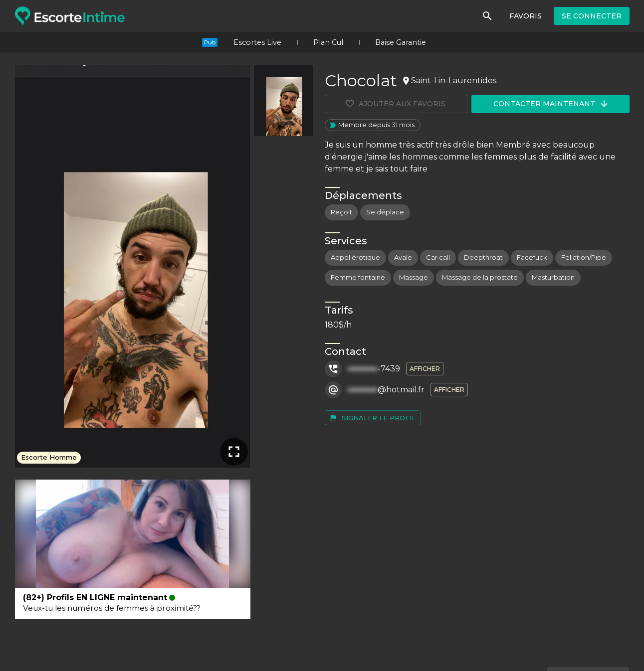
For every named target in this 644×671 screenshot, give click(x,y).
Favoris (526, 16)
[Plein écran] (234, 452)
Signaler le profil (372, 418)
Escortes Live (257, 42)
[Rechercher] (487, 16)
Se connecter (592, 16)
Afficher (425, 369)
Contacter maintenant (551, 104)
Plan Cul (328, 42)
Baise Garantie (401, 42)
